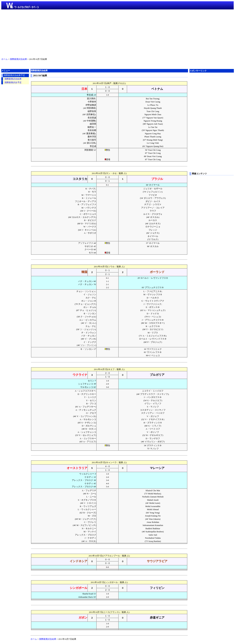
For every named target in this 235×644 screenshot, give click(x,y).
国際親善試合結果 (18, 59)
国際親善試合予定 (13, 83)
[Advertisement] (117, 33)
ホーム (4, 59)
